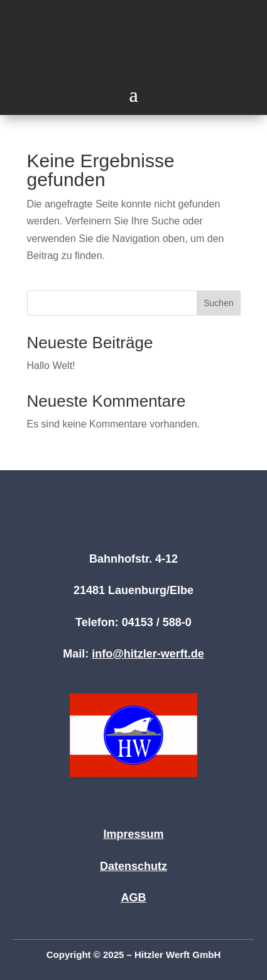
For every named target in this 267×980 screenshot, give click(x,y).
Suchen (218, 303)
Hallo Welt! (51, 366)
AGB (134, 898)
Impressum (133, 834)
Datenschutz (133, 866)
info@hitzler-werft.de (148, 654)
